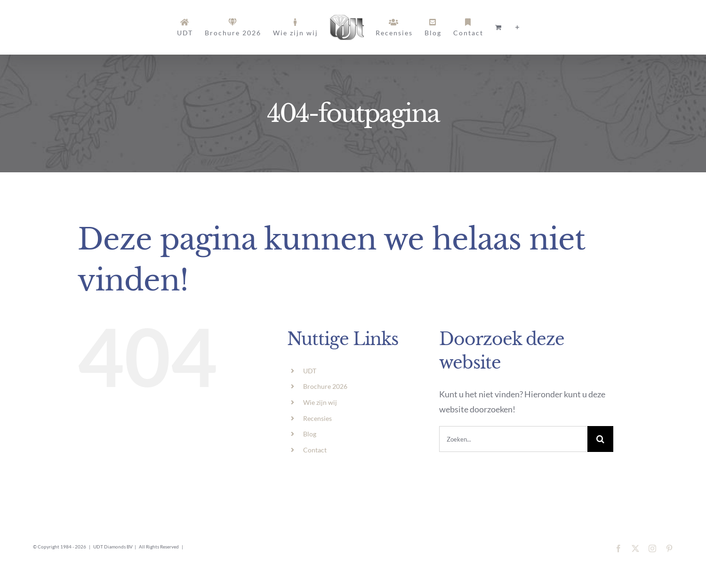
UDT (310, 371)
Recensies (317, 418)
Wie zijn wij (320, 402)
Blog (310, 434)
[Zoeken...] (513, 439)
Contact (315, 450)
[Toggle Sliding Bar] (518, 28)
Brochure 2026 (325, 386)
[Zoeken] (600, 439)
